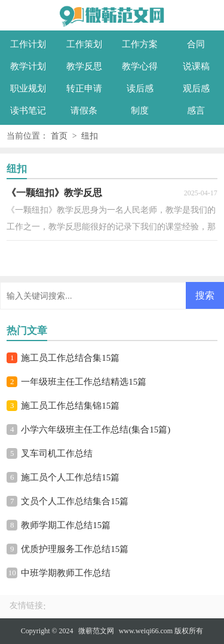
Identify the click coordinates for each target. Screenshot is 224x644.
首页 (59, 136)
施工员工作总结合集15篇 (70, 358)
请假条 (84, 111)
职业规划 (28, 88)
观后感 (196, 88)
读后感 (140, 88)
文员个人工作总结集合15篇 (75, 501)
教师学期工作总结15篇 (66, 525)
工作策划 (84, 44)
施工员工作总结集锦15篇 (70, 406)
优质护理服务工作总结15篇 (75, 549)
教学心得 (140, 66)
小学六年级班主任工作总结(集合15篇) (96, 430)
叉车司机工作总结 (57, 453)
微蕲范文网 (96, 631)
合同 (196, 44)
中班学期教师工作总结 (66, 573)
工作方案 (140, 44)
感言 (196, 111)
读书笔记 (28, 111)
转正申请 (84, 88)
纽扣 (90, 136)
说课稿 (196, 66)
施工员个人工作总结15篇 (70, 477)
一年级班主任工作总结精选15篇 (84, 382)
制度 (140, 111)
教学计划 (28, 66)
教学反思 (84, 66)
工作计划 (28, 44)
